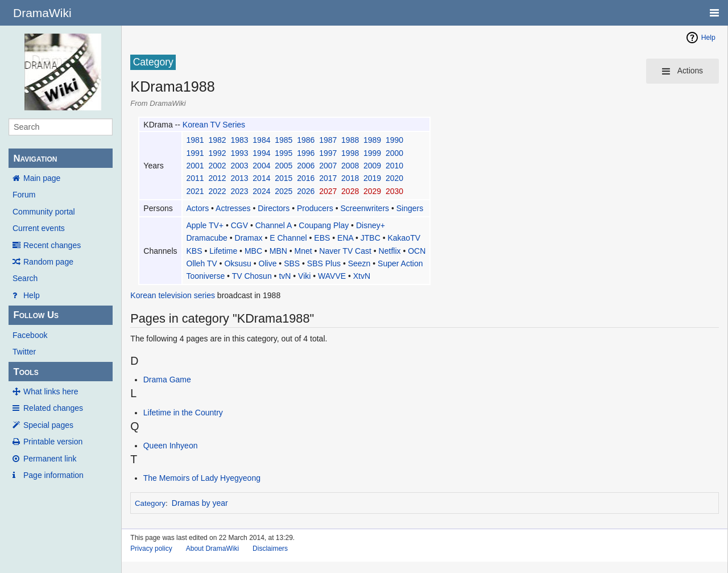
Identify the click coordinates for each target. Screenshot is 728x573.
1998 (350, 153)
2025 (284, 191)
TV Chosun (252, 276)
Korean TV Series (214, 125)
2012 (217, 178)
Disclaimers (270, 549)
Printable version (53, 442)
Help (32, 295)
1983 (239, 140)
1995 (284, 153)
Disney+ (371, 225)
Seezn (359, 263)
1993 (239, 153)
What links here (51, 391)
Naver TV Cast (345, 251)
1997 (328, 153)
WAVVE (332, 276)
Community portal (44, 212)
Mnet (303, 251)
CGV (239, 225)
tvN (285, 276)
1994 (261, 153)
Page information (53, 475)
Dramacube (207, 238)
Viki (304, 276)
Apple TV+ (205, 225)
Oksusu (237, 263)
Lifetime (223, 251)
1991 (195, 153)
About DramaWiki (212, 549)
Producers (315, 208)
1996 (306, 153)
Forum (24, 195)
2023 (239, 191)
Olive (268, 263)
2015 (284, 178)
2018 (350, 178)
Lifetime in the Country (183, 413)
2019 (372, 178)
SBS (292, 263)
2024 (261, 191)
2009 (372, 166)
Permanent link (50, 459)
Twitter (24, 352)
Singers (410, 208)
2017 (328, 178)
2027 (328, 191)
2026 (306, 191)
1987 (328, 140)
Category (150, 503)
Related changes (53, 408)
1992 (217, 153)
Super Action (400, 263)
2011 (195, 178)
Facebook (30, 335)
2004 (261, 166)
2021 (195, 191)
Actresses (233, 208)
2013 (239, 178)
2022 (217, 191)
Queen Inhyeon (171, 446)
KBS (195, 251)
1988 (350, 140)
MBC (253, 251)
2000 (394, 153)
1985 (284, 140)
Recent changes (52, 245)
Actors (198, 208)
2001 (195, 166)
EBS (322, 238)
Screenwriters (365, 208)
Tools (26, 372)
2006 (306, 166)
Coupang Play (324, 225)
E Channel (288, 238)
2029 (372, 191)
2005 (284, 166)
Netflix (390, 251)
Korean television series (173, 295)
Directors (274, 208)
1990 (394, 140)
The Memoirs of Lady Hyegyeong (202, 478)
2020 (394, 178)
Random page (48, 262)
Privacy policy (151, 549)
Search (25, 278)
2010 (394, 166)
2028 (350, 191)
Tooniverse (206, 276)
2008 (350, 166)
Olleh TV (202, 263)
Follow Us (36, 315)
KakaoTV (404, 238)
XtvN (362, 276)
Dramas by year (200, 503)
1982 (217, 140)
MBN (278, 251)
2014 (261, 178)
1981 (195, 140)
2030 (394, 191)
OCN (417, 251)
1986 (306, 140)
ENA (345, 238)
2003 (239, 166)
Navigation (35, 158)
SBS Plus (324, 263)
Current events (39, 228)
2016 (306, 178)
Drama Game (167, 380)
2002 (217, 166)
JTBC (371, 238)
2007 (328, 166)
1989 (372, 140)
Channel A (274, 225)
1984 (261, 140)
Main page (42, 178)
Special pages (48, 425)
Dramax (249, 238)
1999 (372, 153)
